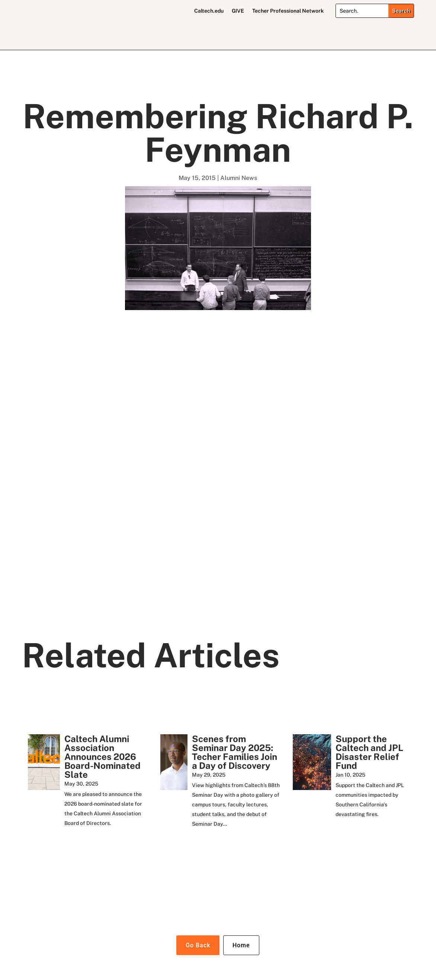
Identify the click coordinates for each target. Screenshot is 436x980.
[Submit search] (401, 11)
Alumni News (239, 178)
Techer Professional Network (288, 11)
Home (241, 945)
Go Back (198, 945)
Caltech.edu (209, 11)
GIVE (238, 11)
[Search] (362, 11)
